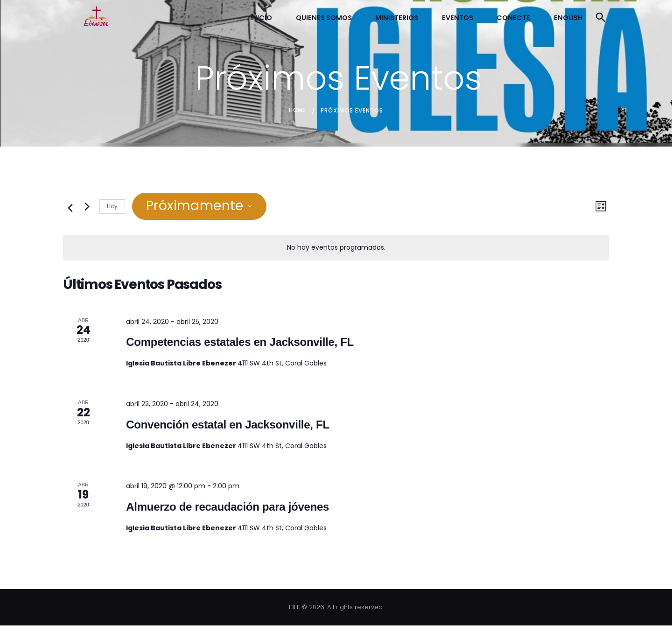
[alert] (336, 254)
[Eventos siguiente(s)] (87, 213)
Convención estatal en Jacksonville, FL (227, 431)
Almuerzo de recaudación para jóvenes (227, 513)
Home (297, 116)
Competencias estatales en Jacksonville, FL (240, 348)
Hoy (112, 212)
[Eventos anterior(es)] (69, 213)
